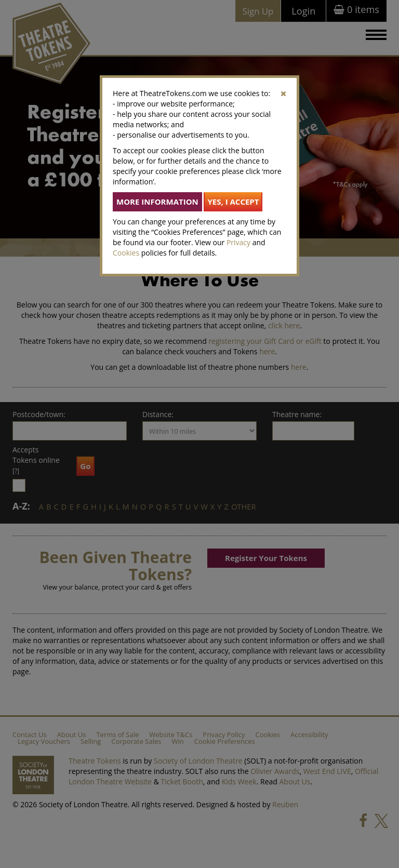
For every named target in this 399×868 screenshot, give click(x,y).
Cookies (126, 253)
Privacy (238, 242)
